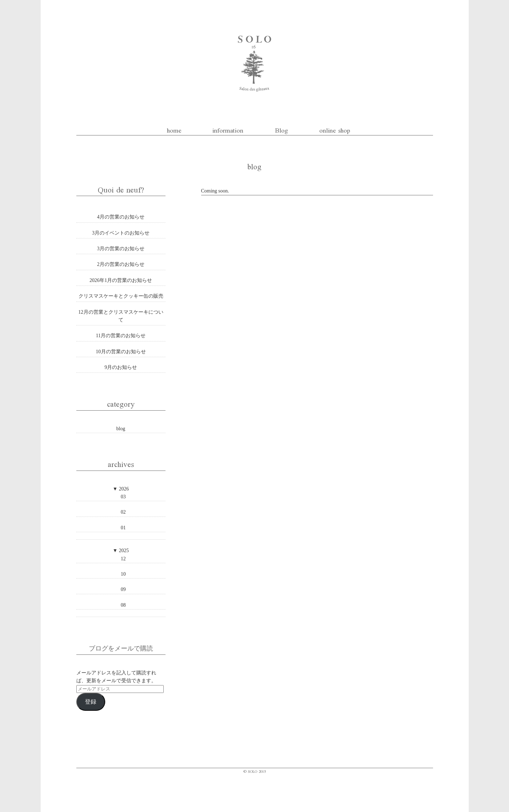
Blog (281, 130)
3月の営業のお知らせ (121, 249)
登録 (91, 702)
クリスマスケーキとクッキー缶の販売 (121, 296)
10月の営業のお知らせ (121, 352)
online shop (335, 130)
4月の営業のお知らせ (121, 217)
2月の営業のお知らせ (121, 264)
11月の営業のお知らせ (121, 336)
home (174, 130)
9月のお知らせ (121, 367)
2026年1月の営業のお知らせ (121, 280)
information (228, 130)
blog (121, 429)
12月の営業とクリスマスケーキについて (121, 316)
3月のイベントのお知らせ (121, 233)
